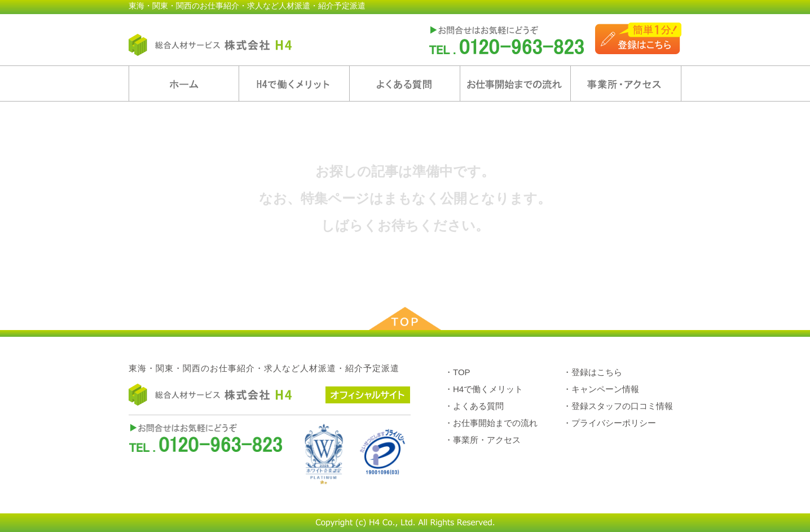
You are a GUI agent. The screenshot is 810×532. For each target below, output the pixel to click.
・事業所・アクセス (483, 440)
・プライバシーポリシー (609, 423)
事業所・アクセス (626, 83)
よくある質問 (405, 83)
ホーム (184, 83)
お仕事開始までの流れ (515, 83)
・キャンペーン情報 (601, 389)
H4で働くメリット (294, 83)
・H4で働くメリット (484, 389)
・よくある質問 (474, 406)
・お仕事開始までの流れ (491, 423)
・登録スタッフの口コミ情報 (618, 406)
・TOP (457, 372)
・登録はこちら (593, 372)
